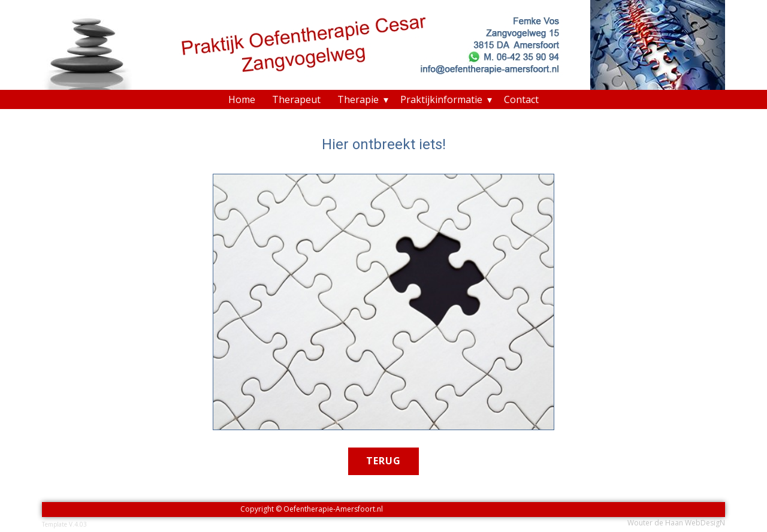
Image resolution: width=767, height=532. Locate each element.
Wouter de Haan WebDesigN (676, 523)
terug (383, 461)
